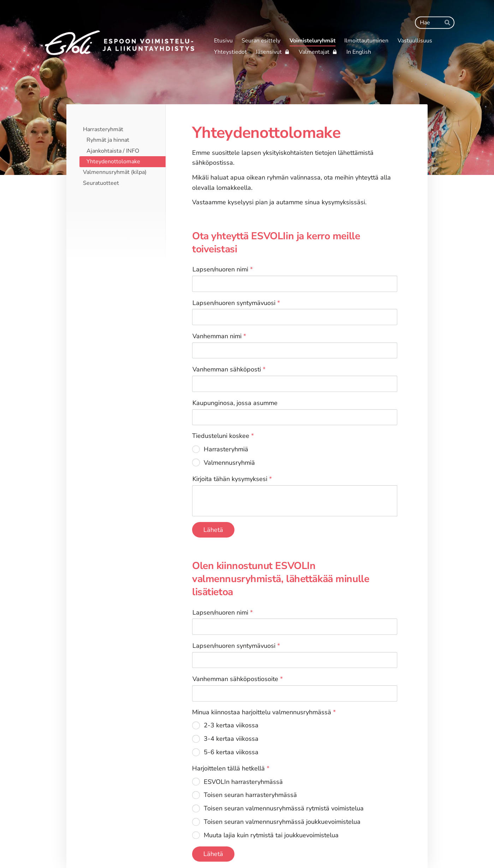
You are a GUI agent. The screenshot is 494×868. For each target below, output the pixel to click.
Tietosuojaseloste (298, 848)
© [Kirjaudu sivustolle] (98, 848)
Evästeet (337, 848)
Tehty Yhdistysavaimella (376, 848)
